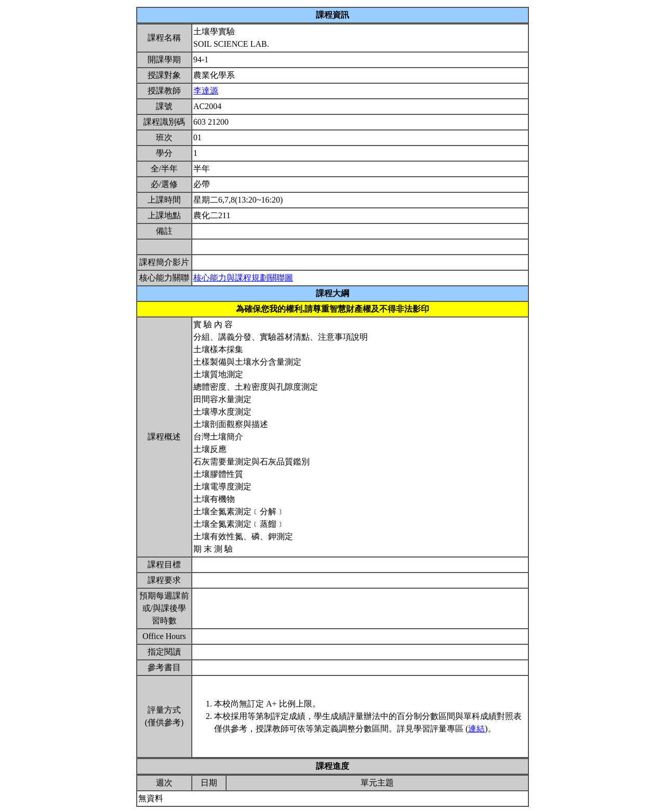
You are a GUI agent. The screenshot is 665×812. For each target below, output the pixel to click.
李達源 (206, 91)
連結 (476, 729)
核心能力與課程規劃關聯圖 (243, 278)
